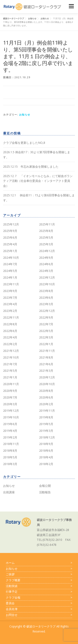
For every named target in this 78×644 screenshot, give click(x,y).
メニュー (71, 6)
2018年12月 (47, 437)
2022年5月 (46, 331)
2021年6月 (46, 364)
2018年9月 (46, 444)
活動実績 (39, 586)
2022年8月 (10, 324)
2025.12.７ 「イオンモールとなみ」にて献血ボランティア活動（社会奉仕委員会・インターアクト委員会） (38, 181)
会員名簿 (39, 609)
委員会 (39, 603)
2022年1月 (46, 344)
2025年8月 (46, 231)
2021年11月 (47, 351)
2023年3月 (46, 304)
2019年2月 (10, 437)
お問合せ (39, 615)
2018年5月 (10, 457)
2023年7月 (10, 298)
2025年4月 (10, 244)
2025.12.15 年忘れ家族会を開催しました (31, 166)
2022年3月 (46, 337)
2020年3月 (10, 404)
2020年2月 (46, 404)
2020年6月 (46, 397)
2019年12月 (11, 411)
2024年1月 (10, 277)
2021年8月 (46, 357)
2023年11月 (11, 284)
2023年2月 (10, 311)
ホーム (39, 563)
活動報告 (45, 492)
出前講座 (9, 492)
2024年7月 (10, 264)
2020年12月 (47, 377)
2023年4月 (10, 304)
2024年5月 (10, 271)
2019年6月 (10, 424)
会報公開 (45, 486)
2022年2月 (10, 344)
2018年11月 (11, 444)
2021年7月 (10, 364)
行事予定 (39, 592)
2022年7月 (46, 324)
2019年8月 (46, 417)
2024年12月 (47, 251)
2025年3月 (46, 244)
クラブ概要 (39, 580)
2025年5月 (46, 237)
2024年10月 (11, 258)
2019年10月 (11, 417)
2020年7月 (10, 397)
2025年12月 (11, 224)
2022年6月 (10, 331)
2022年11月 (11, 317)
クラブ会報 (39, 598)
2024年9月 (46, 258)
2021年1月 (10, 377)
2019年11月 (47, 411)
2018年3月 (10, 464)
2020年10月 (47, 384)
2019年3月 (46, 431)
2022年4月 (10, 337)
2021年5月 (10, 371)
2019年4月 (10, 431)
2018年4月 (46, 457)
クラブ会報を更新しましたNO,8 (24, 143)
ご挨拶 (39, 574)
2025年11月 (47, 224)
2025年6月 (10, 237)
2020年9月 (10, 391)
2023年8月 (46, 291)
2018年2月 (46, 464)
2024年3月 (46, 271)
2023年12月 (47, 277)
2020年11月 (11, 384)
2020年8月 (46, 391)
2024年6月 (46, 264)
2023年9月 (10, 291)
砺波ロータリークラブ (41, 626)
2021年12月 (11, 351)
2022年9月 (46, 317)
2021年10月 (11, 357)
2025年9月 (10, 231)
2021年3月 (46, 371)
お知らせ (25, 115)
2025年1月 (10, 251)
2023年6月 (46, 298)
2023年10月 (47, 284)
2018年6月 (46, 451)
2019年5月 (46, 424)
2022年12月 (47, 311)
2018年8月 (10, 451)
